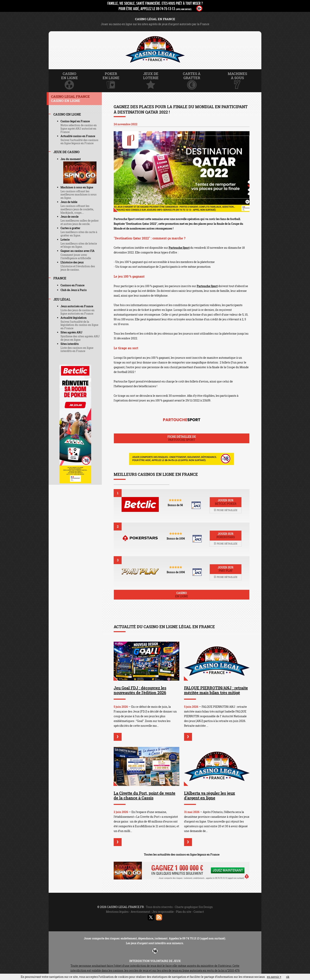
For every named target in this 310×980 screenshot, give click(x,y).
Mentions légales (117, 912)
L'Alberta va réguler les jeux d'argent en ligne (210, 795)
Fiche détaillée (226, 510)
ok (288, 977)
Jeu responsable (163, 912)
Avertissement (140, 912)
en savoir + (274, 977)
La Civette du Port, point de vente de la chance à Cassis (145, 795)
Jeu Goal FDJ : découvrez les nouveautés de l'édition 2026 (140, 690)
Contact (199, 912)
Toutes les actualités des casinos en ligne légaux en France (182, 854)
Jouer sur (226, 502)
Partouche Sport (179, 248)
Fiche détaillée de (182, 438)
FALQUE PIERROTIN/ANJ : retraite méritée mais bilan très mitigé (216, 690)
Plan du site (184, 912)
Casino (182, 595)
